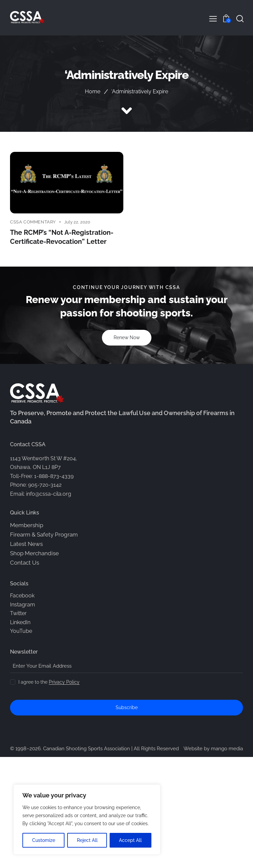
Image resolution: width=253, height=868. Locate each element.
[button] (213, 19)
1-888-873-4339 (54, 476)
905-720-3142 (45, 485)
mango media (227, 749)
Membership (27, 525)
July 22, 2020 (77, 222)
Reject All (87, 840)
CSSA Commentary (33, 222)
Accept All (131, 840)
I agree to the (49, 682)
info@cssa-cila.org (49, 494)
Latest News (26, 544)
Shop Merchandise (34, 553)
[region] (87, 819)
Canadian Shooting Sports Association (87, 749)
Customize (44, 840)
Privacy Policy (64, 682)
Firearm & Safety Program (44, 535)
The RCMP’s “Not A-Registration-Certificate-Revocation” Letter (62, 237)
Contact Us (25, 563)
